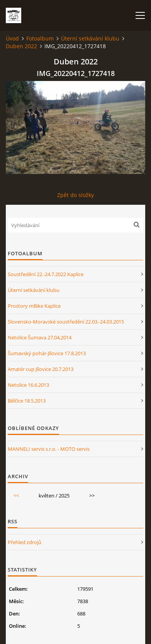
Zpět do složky (75, 195)
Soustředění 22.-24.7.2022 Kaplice (46, 274)
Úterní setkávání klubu (90, 38)
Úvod (12, 38)
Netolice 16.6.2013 (28, 385)
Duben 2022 (21, 46)
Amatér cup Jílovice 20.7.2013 (41, 369)
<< (16, 496)
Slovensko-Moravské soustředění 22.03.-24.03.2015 (66, 322)
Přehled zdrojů (25, 542)
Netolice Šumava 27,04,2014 (40, 337)
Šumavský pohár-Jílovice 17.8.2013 (47, 353)
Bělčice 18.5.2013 (27, 401)
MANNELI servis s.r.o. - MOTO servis (49, 449)
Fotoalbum (40, 38)
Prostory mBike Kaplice (34, 306)
